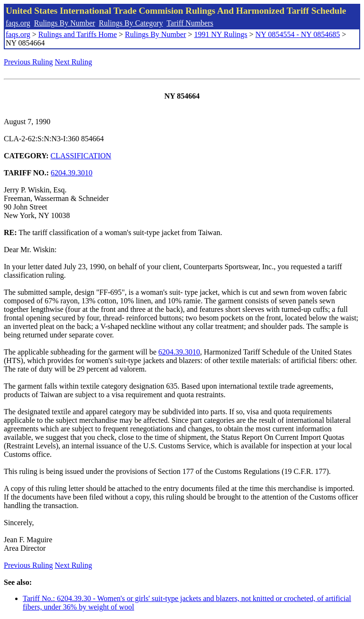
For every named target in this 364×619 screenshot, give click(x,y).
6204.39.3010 (72, 173)
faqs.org (18, 23)
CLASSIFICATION (81, 156)
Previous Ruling (28, 62)
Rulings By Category (131, 23)
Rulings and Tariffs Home (78, 34)
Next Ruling (74, 62)
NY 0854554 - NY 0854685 (298, 34)
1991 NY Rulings (221, 34)
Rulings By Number (65, 23)
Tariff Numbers (190, 23)
